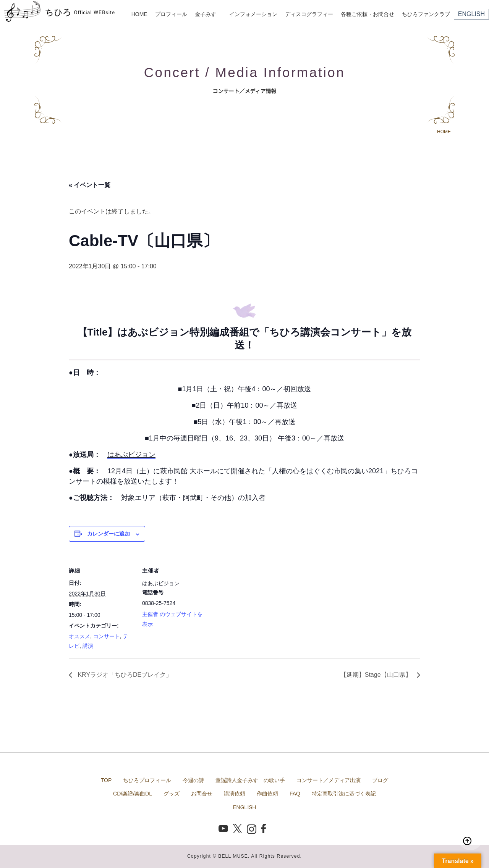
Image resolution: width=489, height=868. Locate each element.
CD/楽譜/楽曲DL (133, 794)
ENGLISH (471, 14)
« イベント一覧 (90, 185)
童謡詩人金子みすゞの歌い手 (250, 780)
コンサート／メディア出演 (329, 780)
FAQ (295, 794)
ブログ (380, 780)
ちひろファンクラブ (426, 14)
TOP (106, 780)
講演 (88, 646)
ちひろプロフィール (147, 780)
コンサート (107, 636)
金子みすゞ (208, 14)
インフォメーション (253, 14)
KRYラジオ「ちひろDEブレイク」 (124, 675)
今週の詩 (193, 780)
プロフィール (171, 14)
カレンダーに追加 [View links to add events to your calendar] (108, 534)
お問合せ (202, 794)
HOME (139, 14)
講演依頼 (235, 794)
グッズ (172, 794)
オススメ (79, 636)
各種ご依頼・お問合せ (368, 14)
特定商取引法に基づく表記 (344, 794)
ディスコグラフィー (309, 14)
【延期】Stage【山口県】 (377, 675)
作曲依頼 (267, 794)
